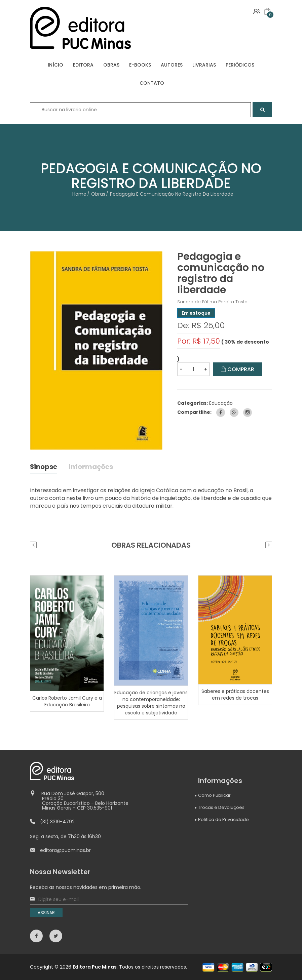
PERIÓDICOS (240, 65)
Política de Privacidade (223, 820)
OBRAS (111, 65)
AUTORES (172, 65)
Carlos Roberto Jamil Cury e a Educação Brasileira (67, 702)
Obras (98, 194)
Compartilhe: (194, 412)
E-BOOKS (140, 65)
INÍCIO (55, 65)
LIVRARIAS (204, 65)
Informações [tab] (91, 467)
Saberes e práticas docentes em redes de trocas (235, 695)
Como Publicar (214, 796)
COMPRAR (238, 369)
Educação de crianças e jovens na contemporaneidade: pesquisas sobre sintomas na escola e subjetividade (151, 703)
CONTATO (152, 83)
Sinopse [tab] (44, 467)
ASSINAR (46, 913)
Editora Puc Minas (95, 967)
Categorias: (193, 403)
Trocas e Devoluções (221, 808)
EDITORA (83, 65)
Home (79, 194)
